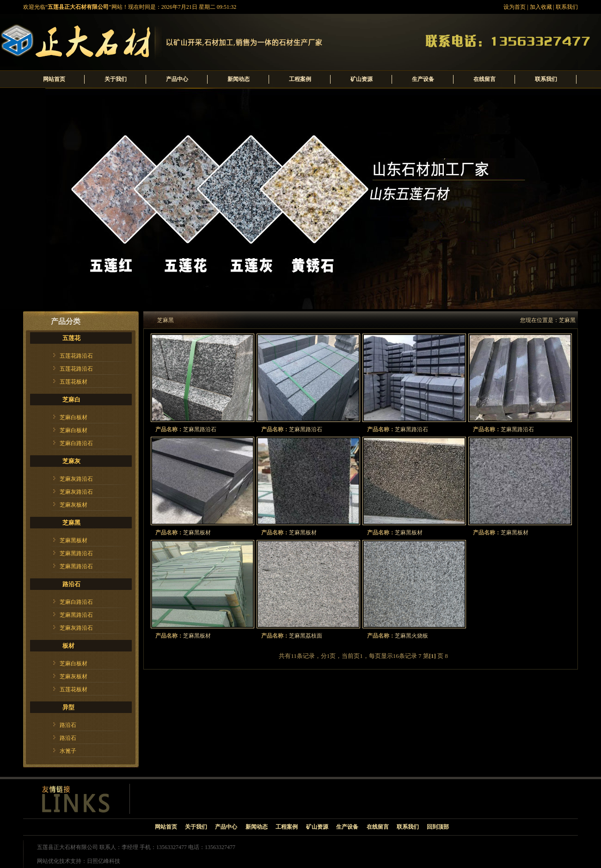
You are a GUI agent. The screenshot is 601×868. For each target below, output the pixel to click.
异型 (68, 707)
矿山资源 (362, 79)
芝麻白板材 (74, 417)
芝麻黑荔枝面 (306, 636)
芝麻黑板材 (74, 540)
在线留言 (484, 79)
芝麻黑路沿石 (76, 553)
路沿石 (71, 584)
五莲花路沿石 (76, 356)
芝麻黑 (71, 523)
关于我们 (116, 79)
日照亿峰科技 (104, 861)
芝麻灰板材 (74, 505)
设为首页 (515, 7)
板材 (68, 646)
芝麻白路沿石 (76, 443)
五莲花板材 (74, 382)
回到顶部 (438, 827)
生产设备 (423, 79)
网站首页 (54, 79)
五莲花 (71, 338)
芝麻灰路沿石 (76, 479)
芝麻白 (71, 400)
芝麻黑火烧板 (411, 636)
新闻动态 (239, 79)
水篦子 (68, 751)
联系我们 (567, 7)
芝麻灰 (71, 461)
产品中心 (177, 79)
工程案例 (300, 79)
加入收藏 (541, 7)
